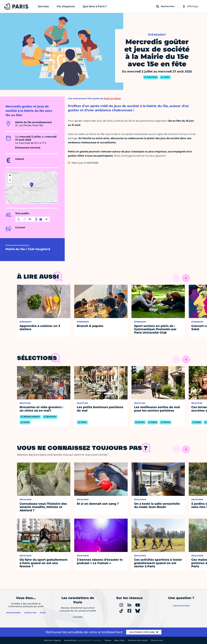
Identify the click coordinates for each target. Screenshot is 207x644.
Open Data (120, 640)
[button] (32, 185)
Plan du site (157, 640)
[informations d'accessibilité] (33, 219)
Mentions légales (52, 640)
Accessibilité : (83, 640)
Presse (108, 640)
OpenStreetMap (46, 203)
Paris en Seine (112, 98)
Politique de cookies (138, 640)
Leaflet (32, 203)
